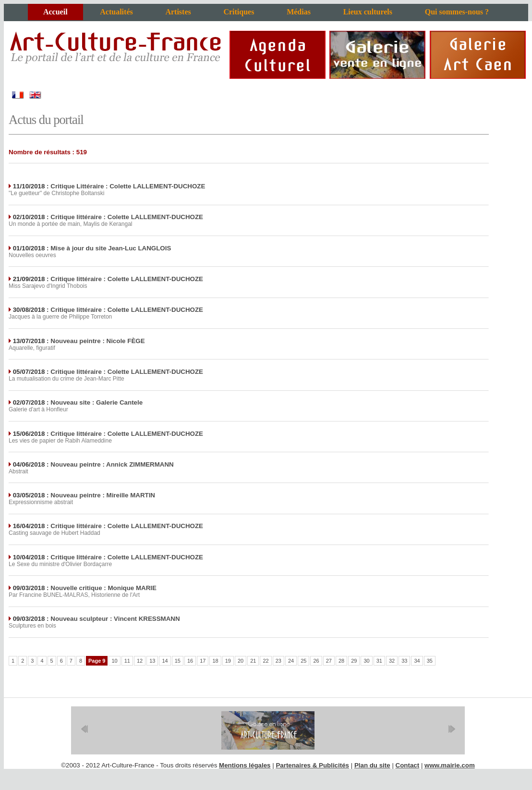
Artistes (178, 12)
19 (228, 661)
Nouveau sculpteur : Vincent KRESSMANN (115, 619)
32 (392, 661)
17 (203, 661)
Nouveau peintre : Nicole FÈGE (97, 341)
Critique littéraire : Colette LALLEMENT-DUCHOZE (127, 217)
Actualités (116, 12)
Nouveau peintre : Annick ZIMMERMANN (112, 464)
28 (341, 661)
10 (114, 661)
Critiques (239, 12)
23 (278, 661)
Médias (299, 12)
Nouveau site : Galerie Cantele (97, 402)
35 (430, 661)
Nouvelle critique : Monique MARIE (103, 588)
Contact (408, 765)
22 (266, 661)
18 (215, 661)
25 (303, 661)
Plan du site (372, 765)
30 (366, 661)
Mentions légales (245, 765)
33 (404, 661)
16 (190, 661)
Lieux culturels (368, 12)
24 (291, 661)
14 (165, 661)
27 (329, 661)
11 (127, 661)
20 (241, 661)
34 (417, 661)
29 (354, 661)
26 (316, 661)
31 (379, 661)
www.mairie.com (450, 765)
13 (152, 661)
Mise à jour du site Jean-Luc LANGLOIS (111, 248)
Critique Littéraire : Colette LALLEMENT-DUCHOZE (128, 186)
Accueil (55, 12)
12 (140, 661)
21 (253, 661)
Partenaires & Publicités (312, 765)
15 (178, 661)
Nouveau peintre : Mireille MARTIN (103, 495)
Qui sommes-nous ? (457, 12)
